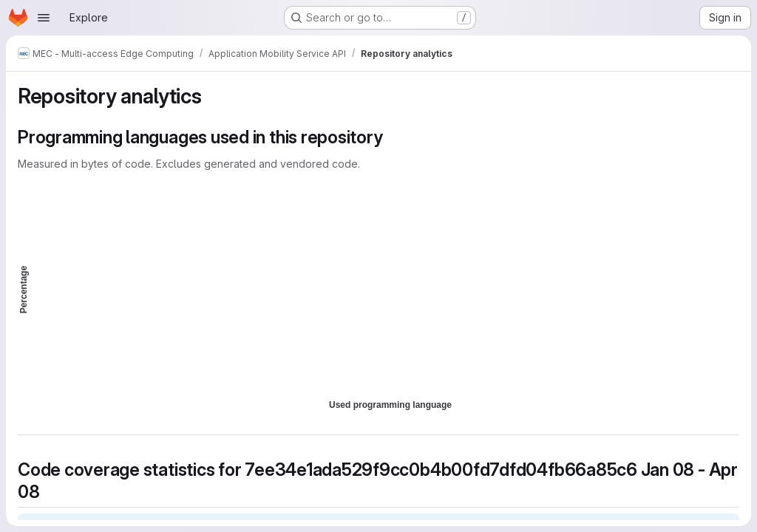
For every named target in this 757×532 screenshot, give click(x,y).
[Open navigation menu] (44, 18)
